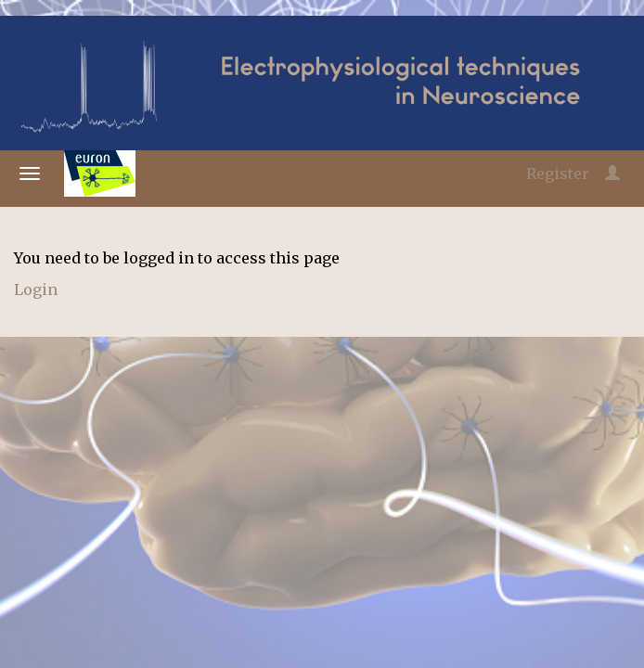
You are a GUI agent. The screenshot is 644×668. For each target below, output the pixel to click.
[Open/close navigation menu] (30, 173)
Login (36, 289)
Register (558, 173)
